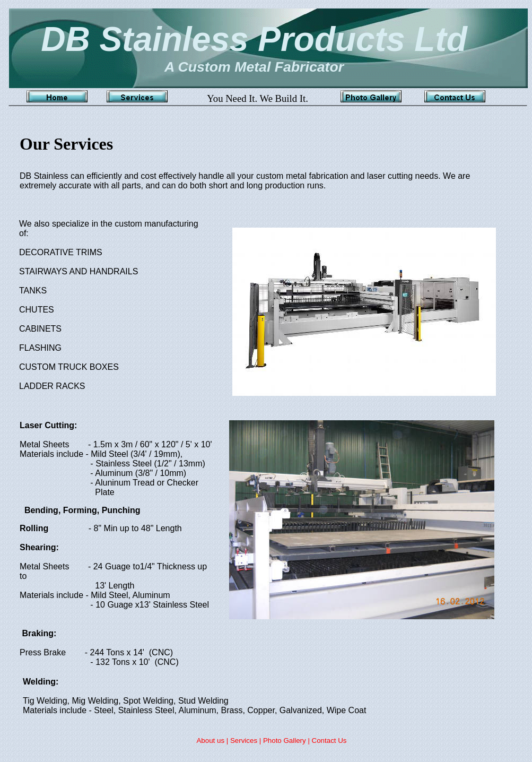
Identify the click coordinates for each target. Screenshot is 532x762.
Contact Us (329, 741)
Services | (247, 741)
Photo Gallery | (287, 741)
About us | (213, 741)
